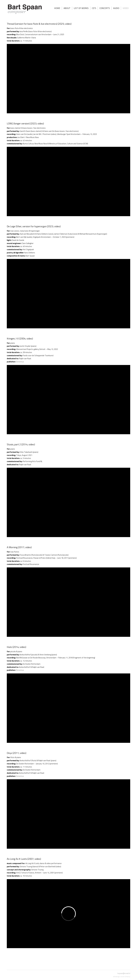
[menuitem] (57, 8)
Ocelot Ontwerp (125, 977)
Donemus (20, 362)
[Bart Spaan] (25, 10)
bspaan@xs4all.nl (124, 973)
